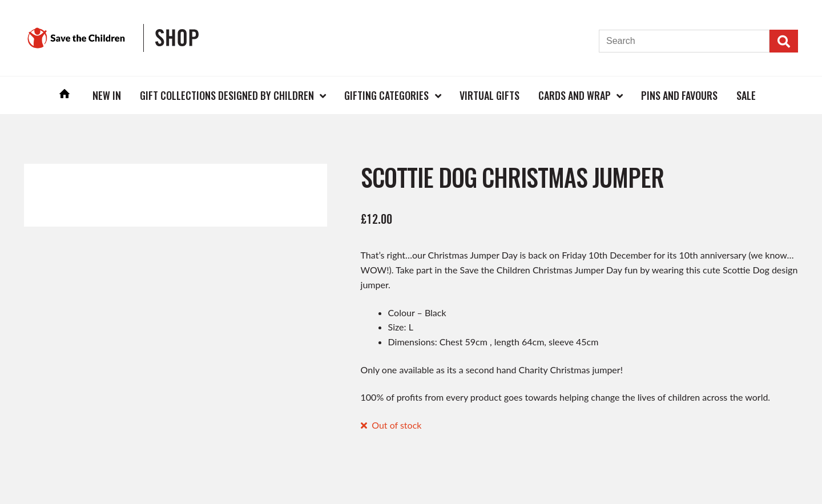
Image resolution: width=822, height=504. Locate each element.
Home (65, 95)
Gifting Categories (386, 95)
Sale (746, 95)
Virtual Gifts (489, 95)
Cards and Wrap (575, 95)
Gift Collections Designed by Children (227, 95)
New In (107, 95)
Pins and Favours (679, 95)
